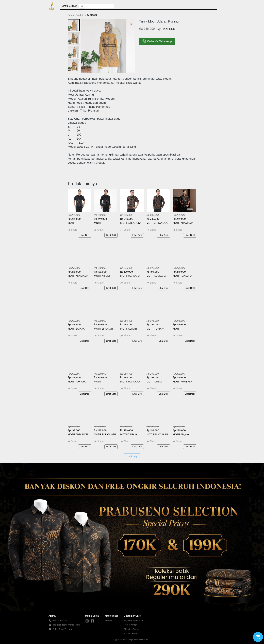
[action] (258, 637)
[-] (87, 621)
